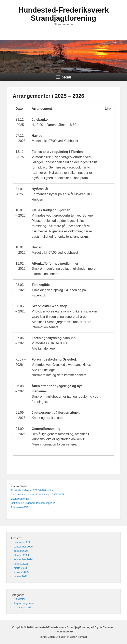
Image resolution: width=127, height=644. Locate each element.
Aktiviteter (19, 599)
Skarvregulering (20, 499)
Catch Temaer (79, 637)
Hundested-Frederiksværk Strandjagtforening (63, 14)
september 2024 (23, 559)
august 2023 (21, 564)
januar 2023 (21, 576)
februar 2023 (21, 572)
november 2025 (23, 542)
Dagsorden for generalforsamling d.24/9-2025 (37, 494)
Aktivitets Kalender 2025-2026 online (32, 490)
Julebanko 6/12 (19, 507)
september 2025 (23, 547)
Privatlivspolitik (63, 632)
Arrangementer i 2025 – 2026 (48, 96)
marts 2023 (20, 568)
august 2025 (21, 551)
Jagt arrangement (24, 603)
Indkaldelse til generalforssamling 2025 (33, 503)
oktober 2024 (21, 555)
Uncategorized (22, 607)
